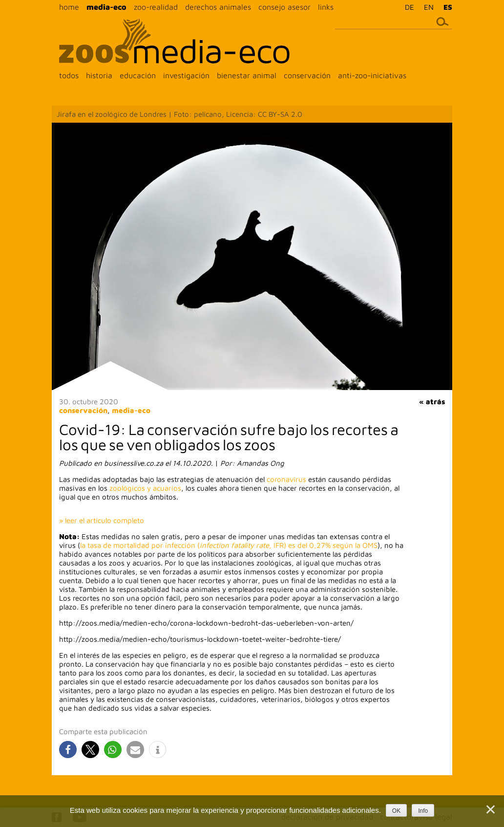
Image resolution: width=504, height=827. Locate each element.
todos (69, 75)
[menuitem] (407, 7)
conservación (307, 75)
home (69, 7)
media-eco (106, 7)
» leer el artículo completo (102, 520)
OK (396, 811)
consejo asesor (284, 7)
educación (138, 75)
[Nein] (490, 809)
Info (423, 811)
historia (99, 75)
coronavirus (286, 479)
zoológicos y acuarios (145, 488)
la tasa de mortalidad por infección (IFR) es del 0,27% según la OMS (229, 545)
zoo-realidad (156, 7)
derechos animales (218, 7)
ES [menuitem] (448, 7)
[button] (68, 750)
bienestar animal (247, 75)
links (326, 7)
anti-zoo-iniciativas (372, 75)
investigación (186, 75)
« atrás (432, 402)
